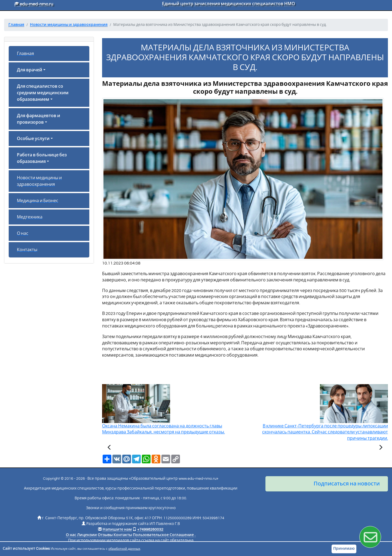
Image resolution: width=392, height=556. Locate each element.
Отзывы (105, 535)
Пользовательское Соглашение (163, 535)
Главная (25, 54)
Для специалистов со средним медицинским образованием (43, 93)
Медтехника (30, 217)
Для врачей (30, 70)
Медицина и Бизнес (38, 201)
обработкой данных (124, 549)
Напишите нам (117, 530)
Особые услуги (33, 139)
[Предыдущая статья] (109, 448)
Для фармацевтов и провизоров (39, 119)
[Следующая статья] (381, 448)
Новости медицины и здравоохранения (39, 181)
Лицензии (87, 535)
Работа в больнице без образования (42, 158)
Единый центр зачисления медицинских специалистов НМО (229, 4)
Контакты (27, 250)
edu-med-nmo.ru (34, 4)
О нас (23, 233)
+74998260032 (150, 530)
